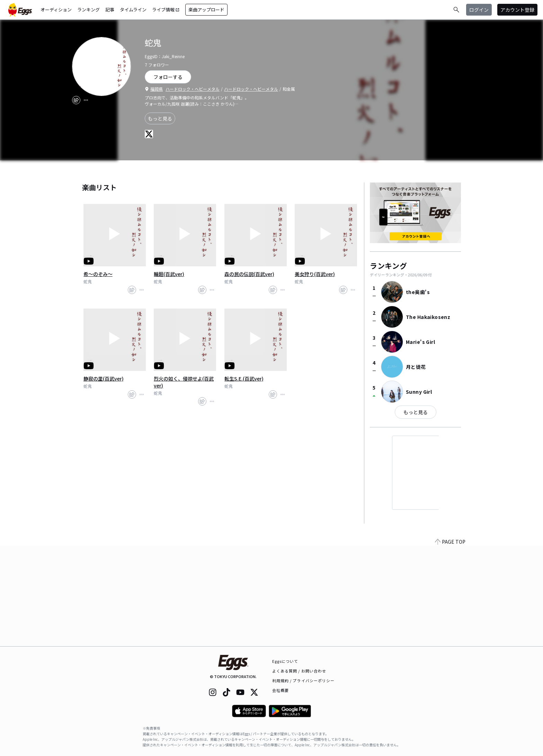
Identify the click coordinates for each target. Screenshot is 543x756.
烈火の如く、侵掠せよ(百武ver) (184, 382)
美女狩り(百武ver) (315, 274)
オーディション (56, 10)
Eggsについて (285, 661)
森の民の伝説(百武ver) (249, 274)
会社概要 (281, 690)
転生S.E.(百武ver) (244, 379)
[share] (76, 100)
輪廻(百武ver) (169, 274)
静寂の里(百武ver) (104, 379)
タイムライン (133, 10)
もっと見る (160, 118)
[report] (86, 100)
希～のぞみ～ (98, 274)
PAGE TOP (450, 642)
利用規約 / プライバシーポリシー (304, 681)
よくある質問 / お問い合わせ (299, 671)
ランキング (88, 10)
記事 (110, 10)
